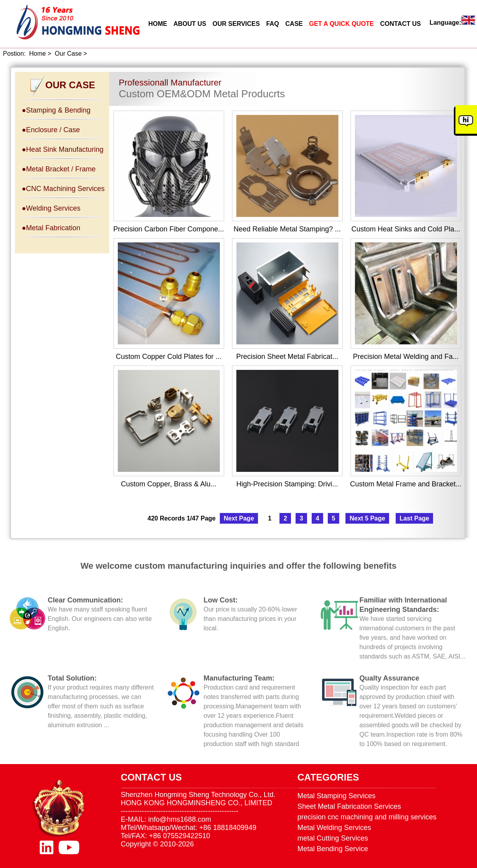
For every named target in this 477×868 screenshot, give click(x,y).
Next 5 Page (367, 518)
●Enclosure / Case (51, 130)
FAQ (273, 24)
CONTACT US (400, 24)
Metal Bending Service (333, 849)
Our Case (68, 54)
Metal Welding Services (334, 828)
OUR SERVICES (236, 24)
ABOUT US (190, 24)
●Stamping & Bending (56, 110)
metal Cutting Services (333, 838)
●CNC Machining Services (63, 189)
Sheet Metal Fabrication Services (349, 806)
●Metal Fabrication (51, 228)
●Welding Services (51, 208)
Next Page (239, 518)
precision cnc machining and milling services (367, 817)
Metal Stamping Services (337, 796)
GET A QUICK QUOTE (341, 24)
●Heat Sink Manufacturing (63, 149)
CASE (294, 24)
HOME (158, 24)
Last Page (415, 518)
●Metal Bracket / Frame (59, 169)
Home (37, 54)
